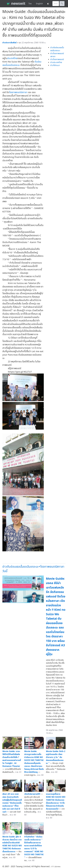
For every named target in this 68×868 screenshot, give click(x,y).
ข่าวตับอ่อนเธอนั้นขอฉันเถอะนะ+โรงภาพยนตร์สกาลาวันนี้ (33, 569)
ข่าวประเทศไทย (56, 62)
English (39, 4)
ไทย (30, 4)
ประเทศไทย (12, 58)
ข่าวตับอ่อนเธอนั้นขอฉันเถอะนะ (57, 49)
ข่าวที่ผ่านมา (55, 65)
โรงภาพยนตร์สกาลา (18, 92)
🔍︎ (62, 4)
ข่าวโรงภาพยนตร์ (57, 59)
